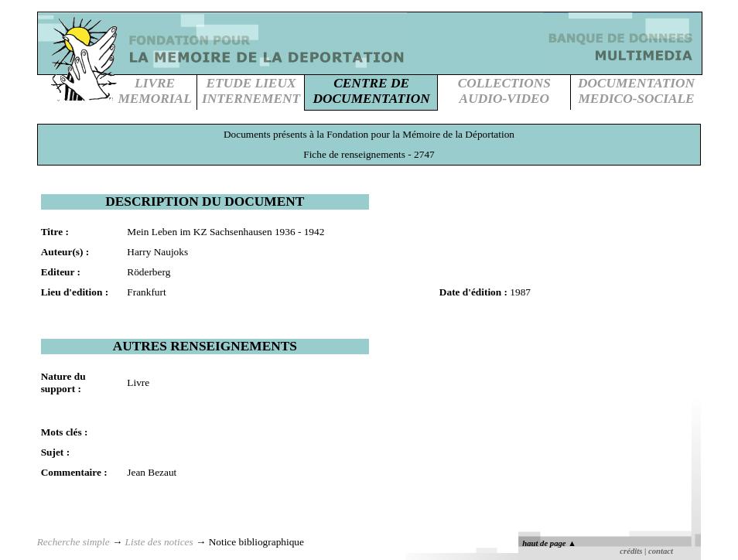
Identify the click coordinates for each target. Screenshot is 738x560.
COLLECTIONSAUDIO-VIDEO (504, 91)
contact (661, 551)
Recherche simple (73, 542)
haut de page (549, 543)
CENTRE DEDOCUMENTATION (372, 91)
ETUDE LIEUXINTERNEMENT (251, 91)
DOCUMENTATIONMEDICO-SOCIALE (636, 91)
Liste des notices (159, 542)
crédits (631, 551)
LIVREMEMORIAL (154, 91)
